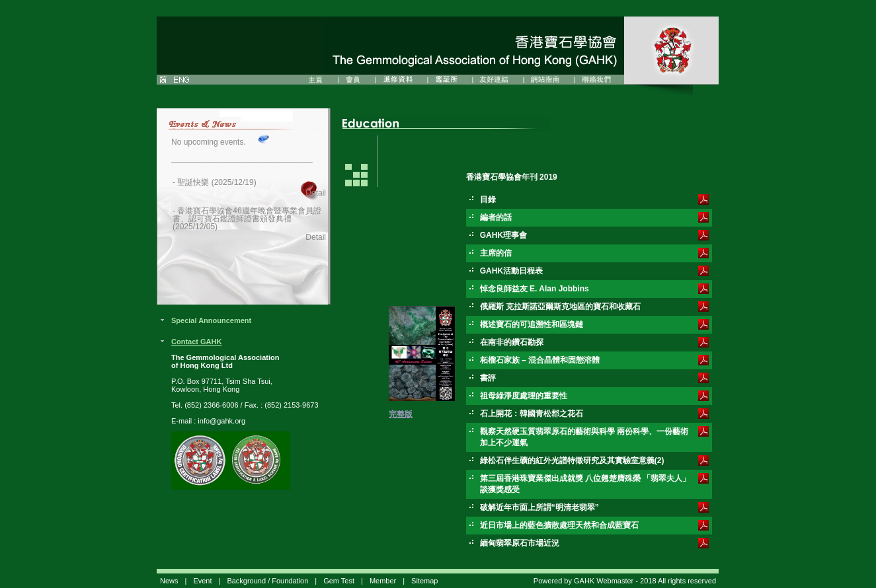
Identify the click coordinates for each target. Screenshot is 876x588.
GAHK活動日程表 (511, 271)
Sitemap (424, 581)
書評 (488, 378)
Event (202, 581)
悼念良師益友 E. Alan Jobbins (535, 289)
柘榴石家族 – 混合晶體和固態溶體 (540, 360)
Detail (316, 193)
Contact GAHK (196, 342)
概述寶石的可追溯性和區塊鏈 (532, 324)
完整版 (401, 414)
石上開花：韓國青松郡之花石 (532, 414)
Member (383, 581)
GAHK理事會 (503, 235)
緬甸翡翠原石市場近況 (520, 543)
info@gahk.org (221, 421)
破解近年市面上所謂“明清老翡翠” (539, 507)
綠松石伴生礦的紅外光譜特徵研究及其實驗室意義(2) (572, 460)
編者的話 (496, 217)
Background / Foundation (267, 581)
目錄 (488, 200)
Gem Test (339, 581)
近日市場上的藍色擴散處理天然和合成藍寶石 (559, 525)
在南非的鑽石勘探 (512, 342)
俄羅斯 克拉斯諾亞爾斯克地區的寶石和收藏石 (560, 307)
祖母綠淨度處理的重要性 (524, 396)
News (169, 581)
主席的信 (496, 253)
